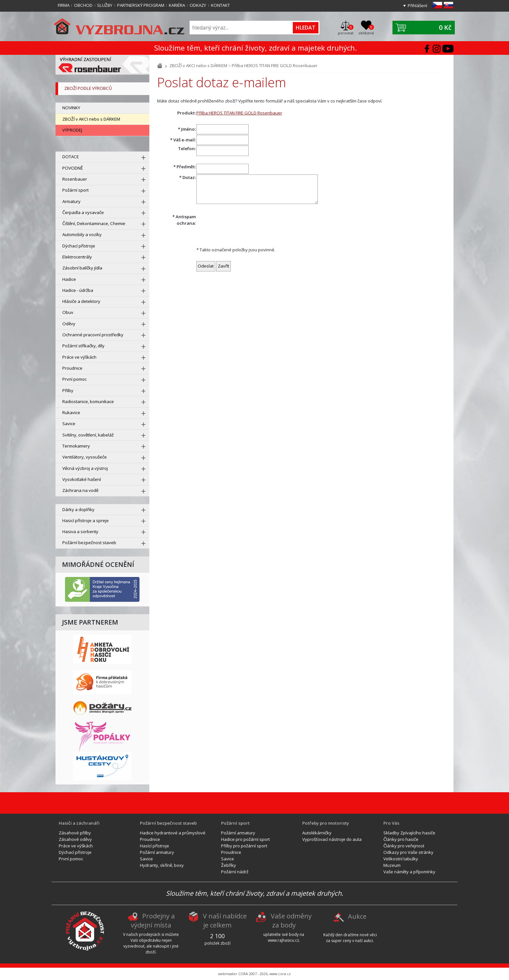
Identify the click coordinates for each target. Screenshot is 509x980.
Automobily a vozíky (82, 234)
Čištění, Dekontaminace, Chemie (94, 223)
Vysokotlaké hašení (82, 479)
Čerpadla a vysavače (83, 212)
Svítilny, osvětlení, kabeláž (88, 435)
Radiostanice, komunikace (88, 401)
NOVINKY (71, 108)
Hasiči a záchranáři (79, 823)
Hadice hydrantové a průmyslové (173, 833)
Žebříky (229, 865)
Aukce (357, 916)
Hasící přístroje (155, 846)
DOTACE (71, 157)
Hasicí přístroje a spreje (86, 520)
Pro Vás (391, 823)
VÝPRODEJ (72, 130)
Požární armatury (157, 852)
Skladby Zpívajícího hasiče (409, 833)
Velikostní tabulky (401, 859)
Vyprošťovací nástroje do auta (332, 839)
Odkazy (198, 5)
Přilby (68, 390)
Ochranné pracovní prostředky (93, 335)
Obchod (83, 5)
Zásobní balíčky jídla (82, 268)
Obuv (68, 312)
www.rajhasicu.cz (283, 940)
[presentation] (246, 226)
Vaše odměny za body (291, 921)
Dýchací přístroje (79, 246)
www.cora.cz (280, 974)
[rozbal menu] (143, 158)
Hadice (69, 279)
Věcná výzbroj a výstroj (85, 468)
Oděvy (69, 324)
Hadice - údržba (78, 290)
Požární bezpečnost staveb (89, 543)
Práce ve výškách (79, 357)
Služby (105, 5)
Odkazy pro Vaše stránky (408, 852)
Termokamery (76, 446)
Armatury (71, 201)
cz (437, 5)
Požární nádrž (235, 872)
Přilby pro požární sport (244, 846)
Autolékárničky (317, 833)
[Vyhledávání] (242, 28)
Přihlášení (417, 6)
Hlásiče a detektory (81, 301)
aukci (368, 941)
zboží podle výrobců (88, 88)
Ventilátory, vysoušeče (85, 457)
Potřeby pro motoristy (326, 823)
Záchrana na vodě (80, 490)
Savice (69, 424)
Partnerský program (141, 5)
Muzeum (392, 865)
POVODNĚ (73, 168)
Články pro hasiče (401, 839)
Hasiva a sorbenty (80, 532)
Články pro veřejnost (404, 846)
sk (448, 5)
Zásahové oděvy (75, 839)
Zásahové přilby (75, 833)
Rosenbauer (75, 179)
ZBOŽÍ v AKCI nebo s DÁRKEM (91, 119)
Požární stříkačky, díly (83, 346)
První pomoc (74, 379)
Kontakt (220, 5)
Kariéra (177, 5)
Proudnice (72, 368)
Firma (64, 5)
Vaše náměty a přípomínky (409, 872)
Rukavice (71, 412)
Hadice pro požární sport (245, 839)
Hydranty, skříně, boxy (162, 865)
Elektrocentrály (77, 257)
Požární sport (75, 190)
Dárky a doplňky (78, 509)
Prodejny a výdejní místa (153, 921)
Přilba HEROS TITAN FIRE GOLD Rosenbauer (275, 66)
